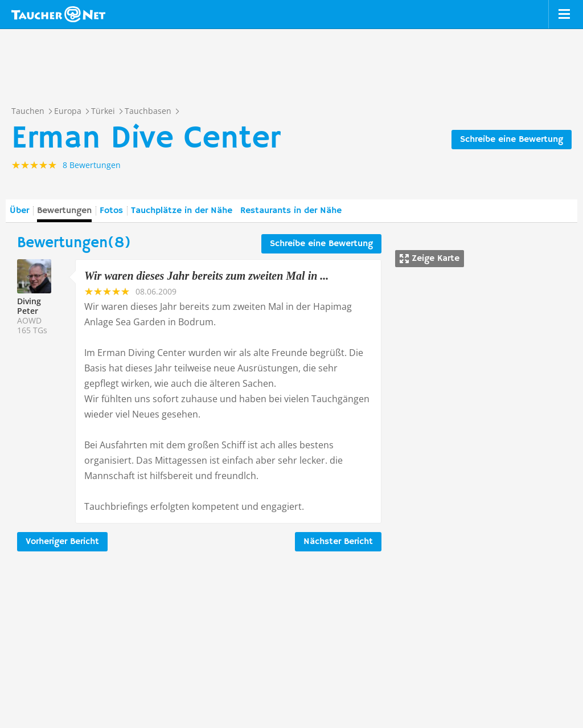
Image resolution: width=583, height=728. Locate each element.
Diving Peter (29, 306)
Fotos (111, 211)
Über (19, 211)
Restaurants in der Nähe (291, 211)
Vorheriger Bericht (62, 542)
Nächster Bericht (338, 542)
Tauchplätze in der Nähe (182, 211)
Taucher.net (58, 14)
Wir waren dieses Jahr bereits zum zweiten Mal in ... (206, 276)
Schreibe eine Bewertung (512, 140)
